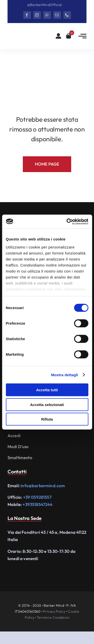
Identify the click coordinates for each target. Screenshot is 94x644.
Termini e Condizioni (53, 617)
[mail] (57, 15)
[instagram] (37, 15)
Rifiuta (47, 419)
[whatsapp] (47, 15)
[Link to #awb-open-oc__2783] (82, 36)
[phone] (67, 15)
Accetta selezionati (47, 404)
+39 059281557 (37, 497)
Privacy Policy (54, 611)
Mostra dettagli (64, 375)
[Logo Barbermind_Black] (26, 35)
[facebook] (27, 15)
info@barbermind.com (43, 486)
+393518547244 (37, 504)
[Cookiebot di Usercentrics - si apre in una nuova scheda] (67, 221)
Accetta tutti (47, 390)
